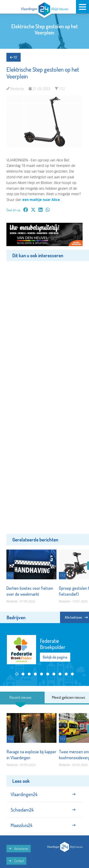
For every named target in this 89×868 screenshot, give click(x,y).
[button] (17, 674)
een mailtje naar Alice (41, 200)
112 (14, 57)
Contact (16, 861)
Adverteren (19, 849)
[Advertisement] (44, 397)
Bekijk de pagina (55, 657)
